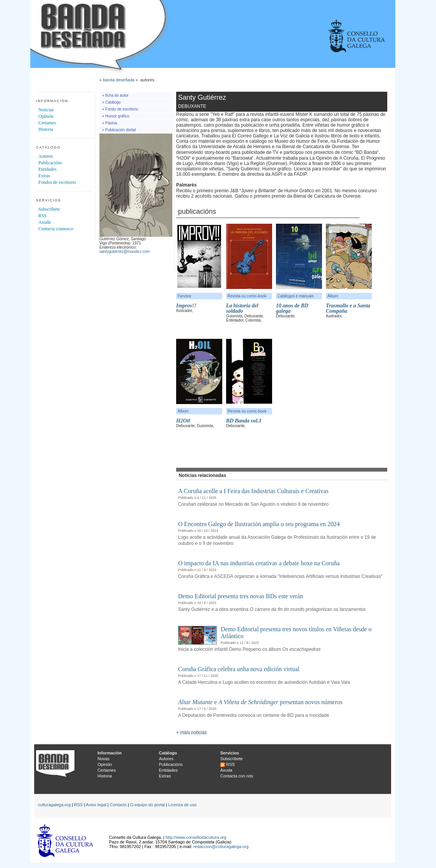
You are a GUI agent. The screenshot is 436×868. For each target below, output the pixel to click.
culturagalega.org (54, 805)
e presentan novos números (260, 702)
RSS (42, 216)
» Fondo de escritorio (120, 109)
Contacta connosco (56, 229)
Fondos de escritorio (57, 182)
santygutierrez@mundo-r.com (125, 252)
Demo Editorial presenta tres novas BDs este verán (241, 596)
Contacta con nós (237, 776)
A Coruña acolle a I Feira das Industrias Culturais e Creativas (253, 491)
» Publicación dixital (119, 130)
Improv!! (186, 306)
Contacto (118, 805)
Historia (46, 129)
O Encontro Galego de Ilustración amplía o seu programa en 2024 (259, 524)
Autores (46, 156)
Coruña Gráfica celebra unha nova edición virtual (239, 669)
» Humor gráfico (116, 116)
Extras (44, 176)
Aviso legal (96, 805)
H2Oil (183, 421)
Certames (47, 123)
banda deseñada (119, 80)
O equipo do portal (148, 805)
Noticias (46, 110)
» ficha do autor (115, 95)
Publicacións (50, 163)
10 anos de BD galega (292, 308)
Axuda (45, 222)
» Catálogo (111, 102)
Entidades (47, 169)
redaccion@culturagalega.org (221, 847)
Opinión (46, 116)
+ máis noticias (192, 733)
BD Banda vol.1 (244, 421)
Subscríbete (49, 209)
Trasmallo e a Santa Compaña (348, 308)
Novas (103, 759)
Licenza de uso (183, 805)
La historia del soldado (242, 308)
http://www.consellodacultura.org (196, 837)
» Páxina (110, 123)
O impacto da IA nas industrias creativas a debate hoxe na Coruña (259, 563)
